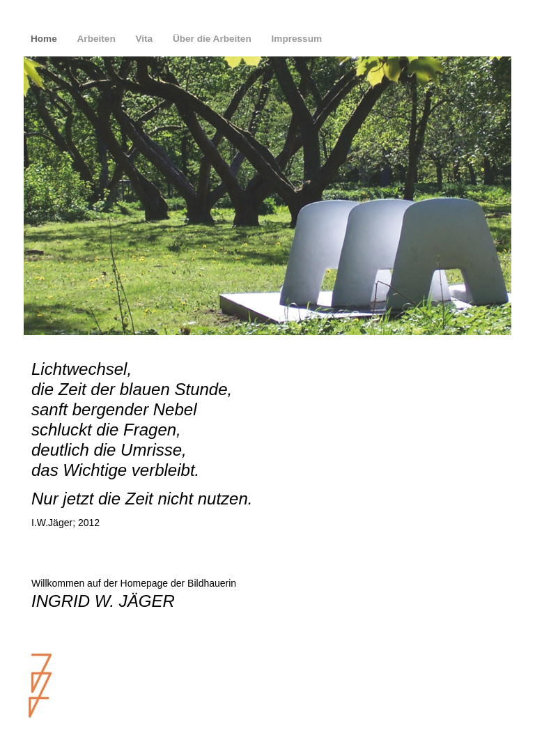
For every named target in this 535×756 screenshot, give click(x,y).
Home (45, 39)
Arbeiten (98, 39)
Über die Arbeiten (214, 39)
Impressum (297, 39)
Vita (145, 39)
